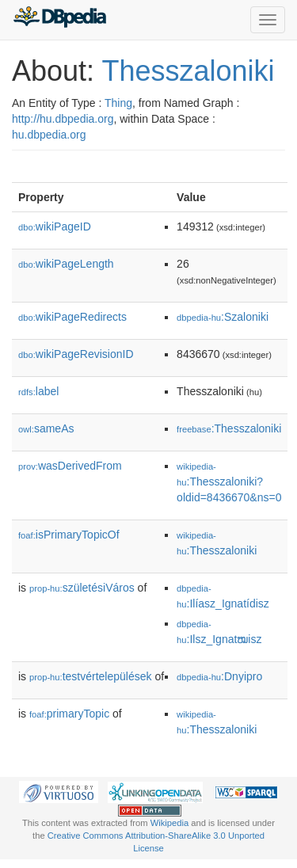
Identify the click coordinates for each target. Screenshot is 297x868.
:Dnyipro (219, 676)
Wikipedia (170, 823)
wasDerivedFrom (70, 466)
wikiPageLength (66, 264)
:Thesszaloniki (229, 428)
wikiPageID (55, 227)
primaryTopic (69, 714)
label (38, 391)
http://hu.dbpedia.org (63, 119)
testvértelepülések (91, 676)
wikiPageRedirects (72, 317)
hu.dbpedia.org (49, 135)
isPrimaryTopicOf (69, 535)
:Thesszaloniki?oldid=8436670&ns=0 (229, 483)
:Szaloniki (223, 317)
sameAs (46, 428)
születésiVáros (82, 588)
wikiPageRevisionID (76, 354)
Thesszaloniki (188, 71)
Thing (118, 103)
